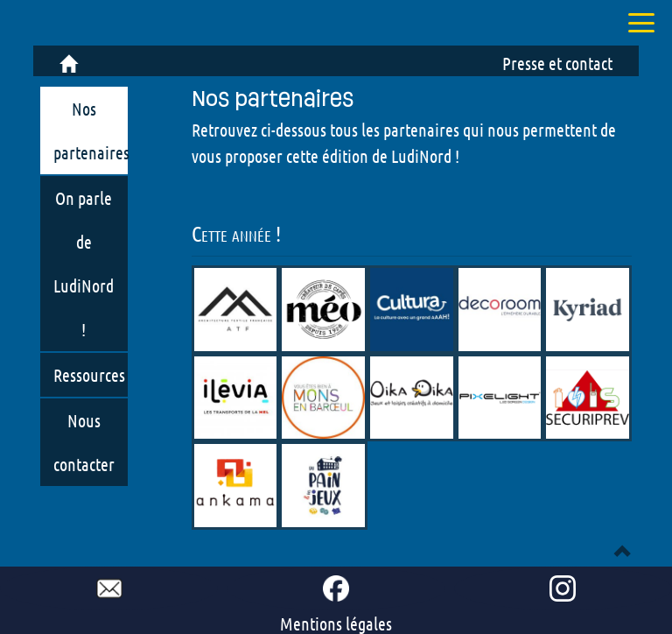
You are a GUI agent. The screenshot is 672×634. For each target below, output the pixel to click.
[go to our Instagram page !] (563, 588)
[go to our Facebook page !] (336, 588)
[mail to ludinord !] (109, 588)
